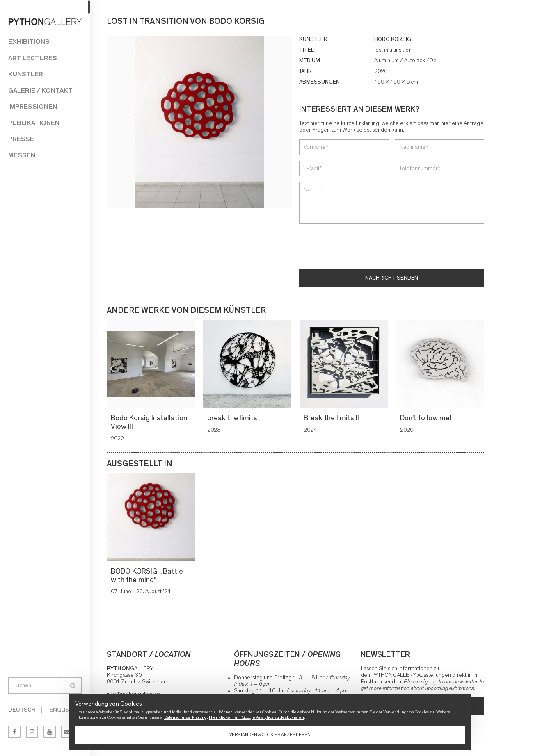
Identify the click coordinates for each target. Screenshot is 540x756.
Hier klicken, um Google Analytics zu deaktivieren (256, 717)
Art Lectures (33, 58)
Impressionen (33, 106)
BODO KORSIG (393, 39)
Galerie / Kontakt (40, 90)
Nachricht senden (392, 278)
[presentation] (362, 247)
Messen (22, 155)
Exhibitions (29, 42)
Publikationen (34, 123)
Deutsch (22, 710)
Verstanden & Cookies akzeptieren (270, 734)
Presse (21, 139)
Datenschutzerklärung (185, 717)
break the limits (233, 418)
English (61, 710)
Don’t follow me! (427, 418)
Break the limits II (333, 418)
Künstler (26, 74)
